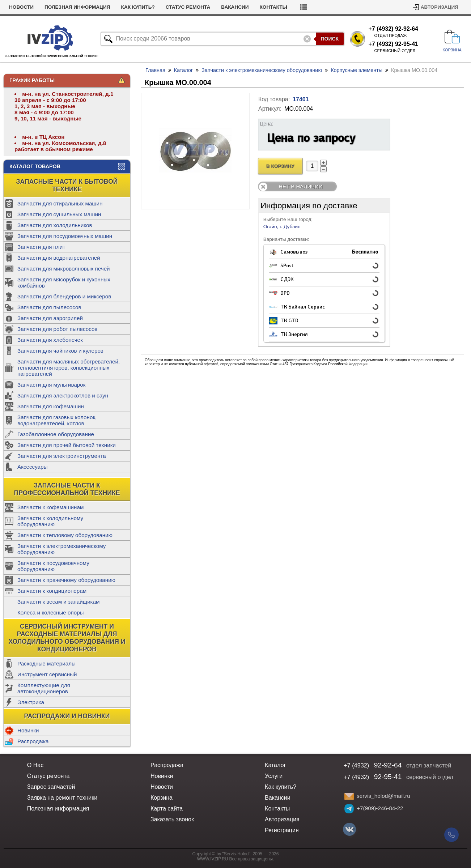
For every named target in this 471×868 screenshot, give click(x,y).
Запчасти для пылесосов (49, 307)
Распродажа (33, 741)
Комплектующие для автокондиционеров (44, 688)
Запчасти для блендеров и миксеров (64, 296)
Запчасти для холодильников (55, 225)
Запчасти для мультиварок (51, 385)
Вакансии (265, 7)
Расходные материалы (46, 663)
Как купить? (168, 7)
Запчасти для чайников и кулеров (60, 351)
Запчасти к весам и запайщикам (58, 602)
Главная (155, 70)
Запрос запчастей (51, 787)
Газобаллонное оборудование (56, 434)
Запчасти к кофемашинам (50, 507)
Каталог (183, 70)
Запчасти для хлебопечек (50, 340)
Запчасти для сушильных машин (59, 214)
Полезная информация (107, 7)
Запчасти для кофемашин (51, 406)
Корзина (162, 798)
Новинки (28, 730)
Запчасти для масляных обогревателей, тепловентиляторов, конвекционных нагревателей (69, 368)
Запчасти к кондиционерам (52, 591)
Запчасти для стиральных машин (60, 203)
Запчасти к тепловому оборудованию (65, 535)
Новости (51, 7)
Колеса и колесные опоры (51, 612)
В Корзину (280, 166)
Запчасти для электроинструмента (62, 456)
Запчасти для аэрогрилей (50, 318)
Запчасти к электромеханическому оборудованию (61, 549)
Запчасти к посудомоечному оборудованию (53, 566)
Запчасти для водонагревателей (59, 258)
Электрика (31, 702)
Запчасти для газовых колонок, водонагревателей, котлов (57, 420)
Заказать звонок (172, 819)
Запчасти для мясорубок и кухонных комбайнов (64, 282)
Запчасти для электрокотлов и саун (63, 395)
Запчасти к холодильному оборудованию (50, 521)
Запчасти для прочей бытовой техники (67, 445)
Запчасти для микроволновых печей (64, 269)
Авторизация (440, 7)
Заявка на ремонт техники (62, 798)
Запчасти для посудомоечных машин (65, 236)
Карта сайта (167, 809)
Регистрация (282, 830)
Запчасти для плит (41, 247)
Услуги (19, 7)
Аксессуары (32, 467)
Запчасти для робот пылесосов (57, 329)
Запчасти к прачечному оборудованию (66, 580)
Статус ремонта (218, 7)
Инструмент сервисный (47, 674)
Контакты (304, 7)
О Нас (35, 765)
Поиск (330, 39)
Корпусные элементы (357, 70)
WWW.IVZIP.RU (213, 859)
